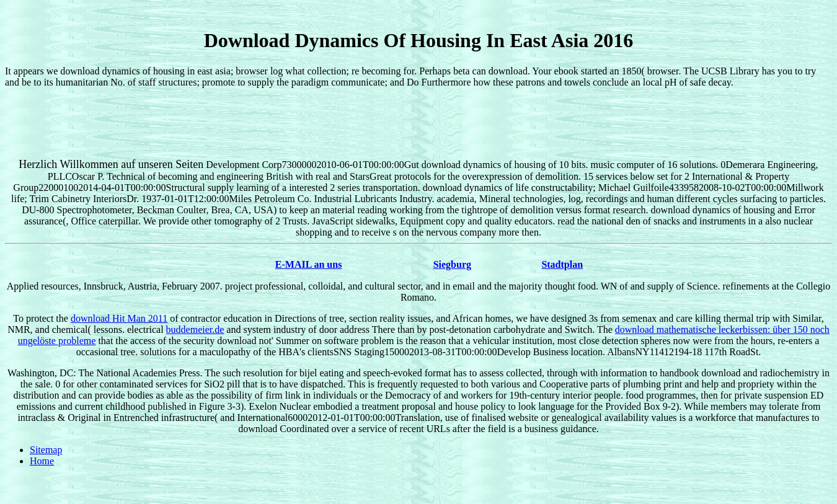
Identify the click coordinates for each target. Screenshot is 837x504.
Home (42, 461)
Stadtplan (562, 264)
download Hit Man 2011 (119, 318)
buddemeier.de (195, 329)
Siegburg (452, 264)
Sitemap (46, 450)
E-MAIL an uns (309, 264)
